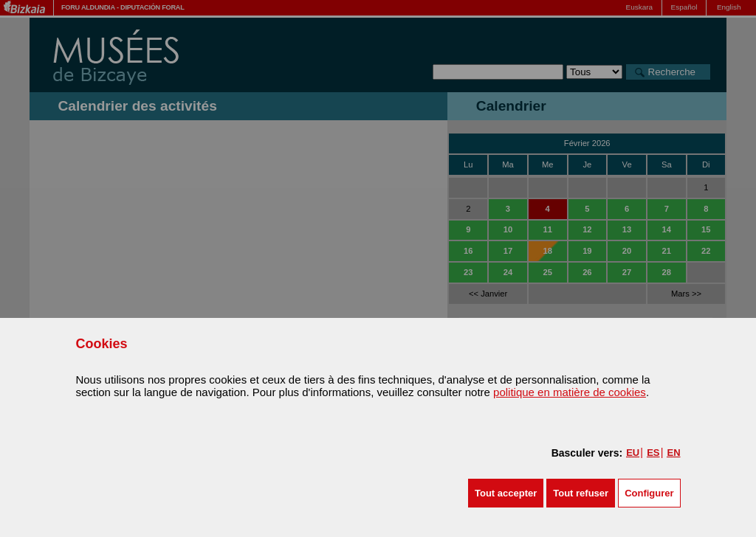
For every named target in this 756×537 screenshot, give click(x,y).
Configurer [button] (649, 493)
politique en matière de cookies (570, 392)
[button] (506, 493)
